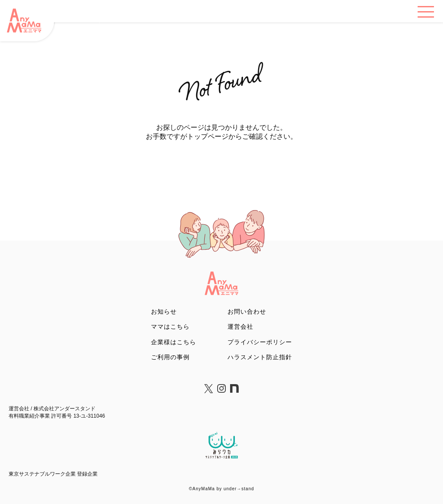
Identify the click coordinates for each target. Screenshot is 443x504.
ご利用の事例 (170, 357)
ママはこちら (170, 327)
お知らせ (164, 312)
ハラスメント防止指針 (260, 357)
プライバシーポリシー (260, 342)
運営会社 (240, 327)
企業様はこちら (174, 342)
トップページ (208, 136)
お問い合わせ (247, 312)
